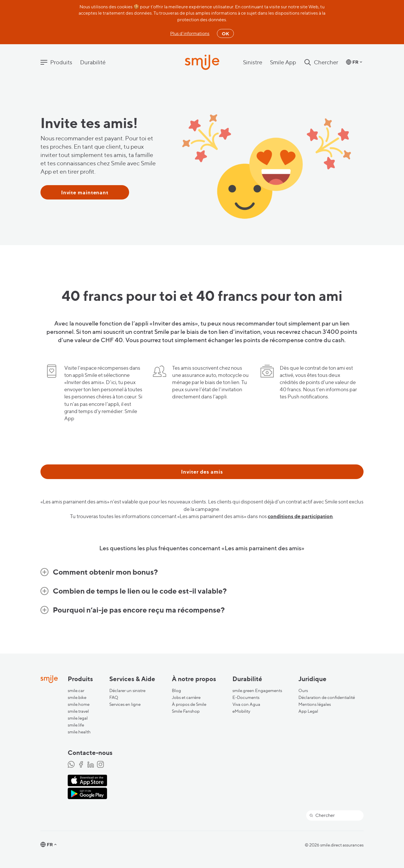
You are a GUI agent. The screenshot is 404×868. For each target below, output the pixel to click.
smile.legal (78, 718)
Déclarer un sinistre (127, 691)
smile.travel (78, 711)
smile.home (79, 704)
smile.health (79, 732)
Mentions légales (315, 704)
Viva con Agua (246, 704)
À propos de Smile (189, 704)
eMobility (241, 711)
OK (225, 34)
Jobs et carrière (186, 697)
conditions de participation (300, 516)
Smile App (283, 62)
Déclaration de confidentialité (327, 697)
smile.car (76, 691)
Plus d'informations (190, 33)
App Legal (308, 711)
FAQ (114, 697)
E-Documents (246, 697)
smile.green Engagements (257, 691)
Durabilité (93, 62)
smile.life (76, 725)
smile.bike (77, 697)
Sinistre (253, 62)
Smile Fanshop (186, 711)
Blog (176, 691)
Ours (303, 691)
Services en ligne (125, 704)
